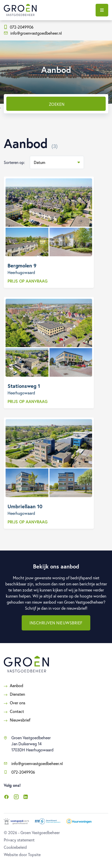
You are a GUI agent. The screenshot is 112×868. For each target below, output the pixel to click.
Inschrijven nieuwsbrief (56, 623)
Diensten (17, 694)
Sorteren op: (14, 162)
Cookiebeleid (15, 847)
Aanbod (17, 685)
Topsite (34, 854)
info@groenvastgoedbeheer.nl (33, 33)
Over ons (18, 703)
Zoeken (57, 104)
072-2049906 (19, 27)
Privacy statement (19, 840)
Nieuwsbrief (20, 720)
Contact (17, 711)
